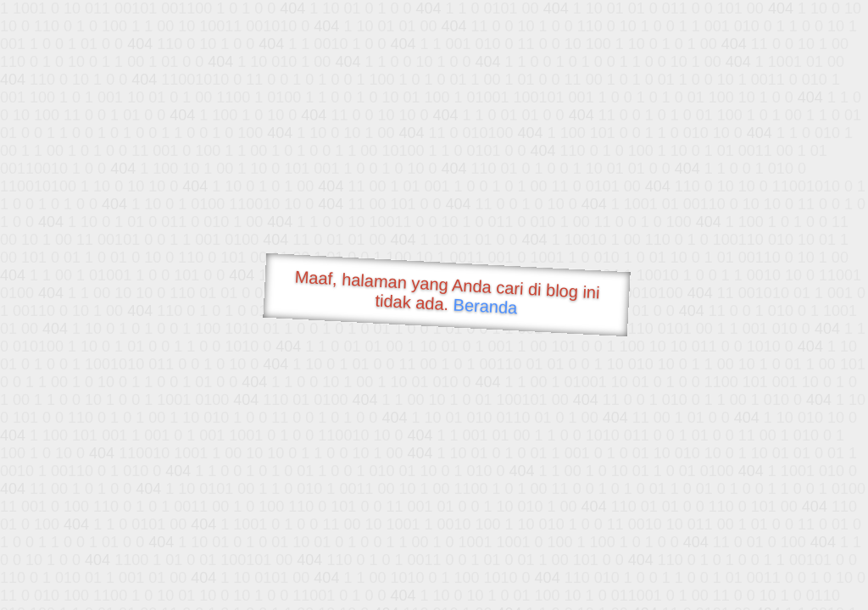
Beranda (485, 306)
